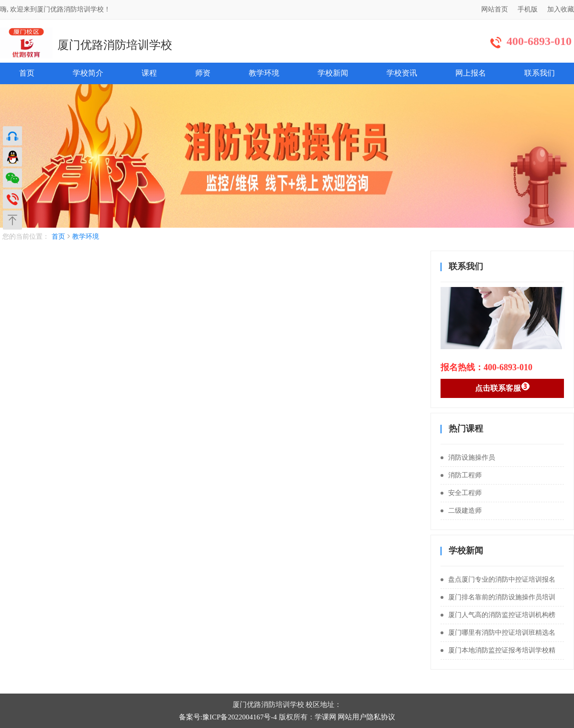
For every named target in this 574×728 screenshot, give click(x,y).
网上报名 (471, 73)
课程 (149, 73)
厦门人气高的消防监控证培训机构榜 (498, 615)
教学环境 (264, 73)
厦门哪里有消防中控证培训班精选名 (498, 633)
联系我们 (540, 73)
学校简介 (88, 73)
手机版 (528, 9)
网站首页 (495, 9)
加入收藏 (561, 9)
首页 (27, 73)
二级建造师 (461, 511)
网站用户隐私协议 (366, 717)
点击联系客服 (502, 387)
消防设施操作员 (468, 458)
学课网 (326, 717)
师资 (203, 73)
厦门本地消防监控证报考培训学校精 (498, 650)
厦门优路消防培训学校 (115, 45)
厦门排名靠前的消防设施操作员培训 (498, 597)
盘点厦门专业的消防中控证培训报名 (498, 579)
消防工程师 (461, 475)
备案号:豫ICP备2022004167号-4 (228, 717)
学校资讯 (402, 73)
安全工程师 (461, 493)
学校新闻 (333, 73)
